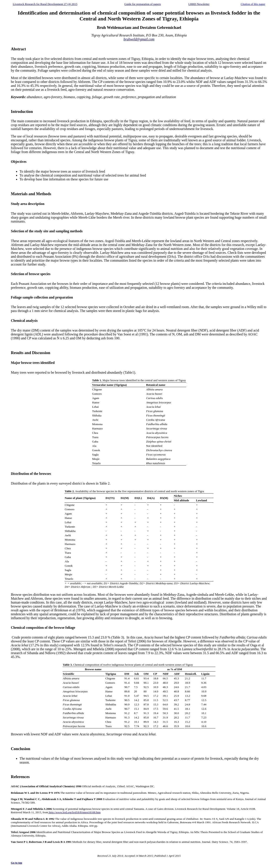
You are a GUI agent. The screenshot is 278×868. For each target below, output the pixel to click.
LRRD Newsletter (199, 4)
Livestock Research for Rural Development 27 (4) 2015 (45, 4)
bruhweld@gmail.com (139, 39)
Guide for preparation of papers (143, 4)
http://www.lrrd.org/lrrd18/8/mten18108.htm (74, 812)
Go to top (17, 863)
